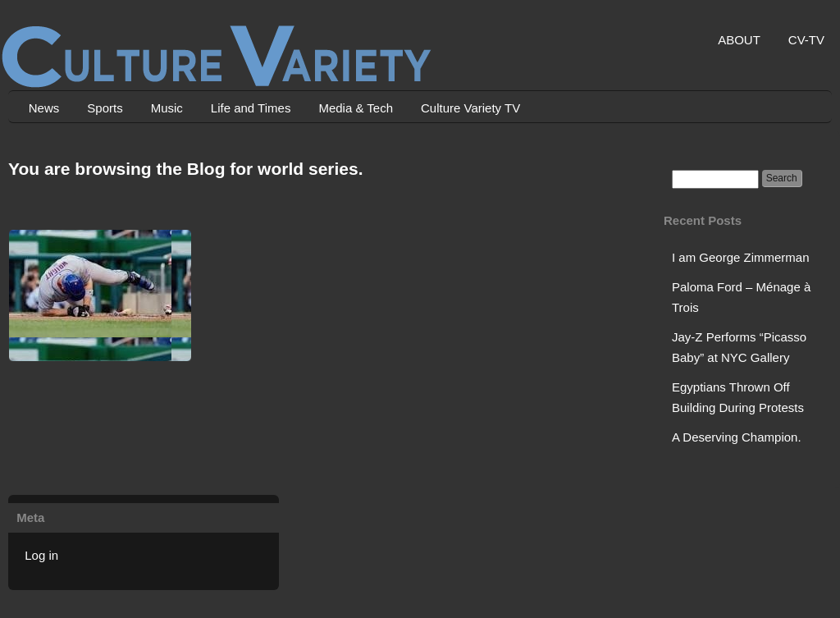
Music (167, 108)
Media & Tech (356, 108)
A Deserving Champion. (737, 437)
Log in (41, 555)
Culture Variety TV (470, 108)
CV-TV (806, 40)
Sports (105, 108)
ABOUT (739, 40)
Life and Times (251, 108)
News (44, 108)
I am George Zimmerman (741, 257)
